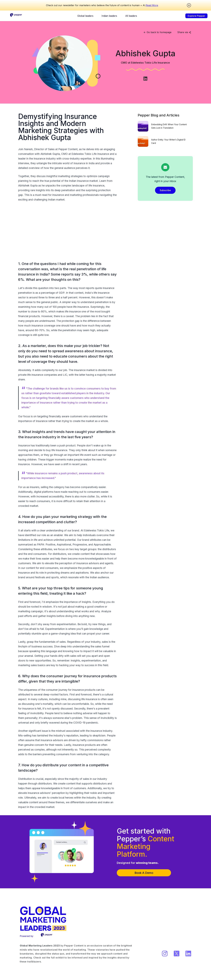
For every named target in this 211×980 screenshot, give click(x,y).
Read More (152, 5)
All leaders (131, 16)
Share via (184, 32)
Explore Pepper (196, 16)
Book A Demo (144, 873)
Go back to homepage (157, 32)
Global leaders (85, 16)
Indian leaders (109, 16)
